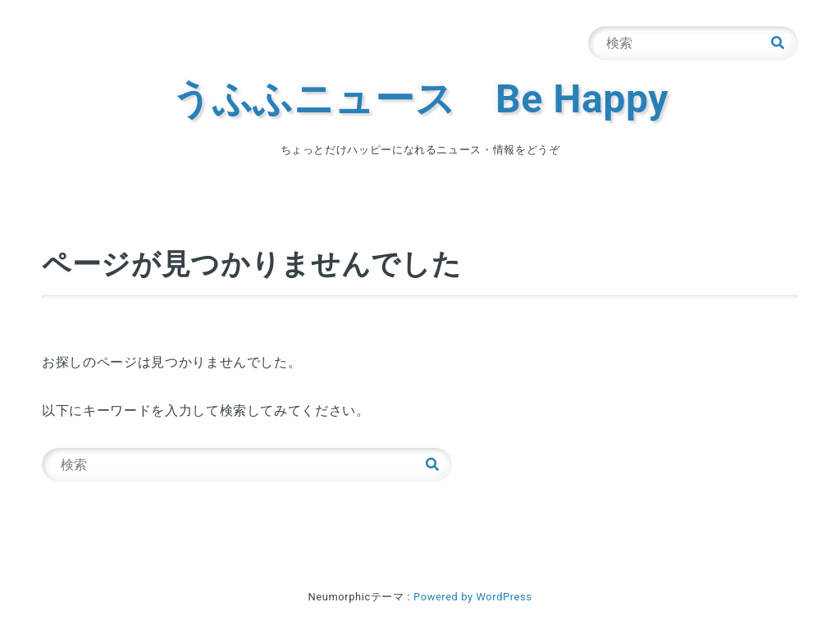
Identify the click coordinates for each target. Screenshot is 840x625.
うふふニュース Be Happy (420, 99)
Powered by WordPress (472, 597)
